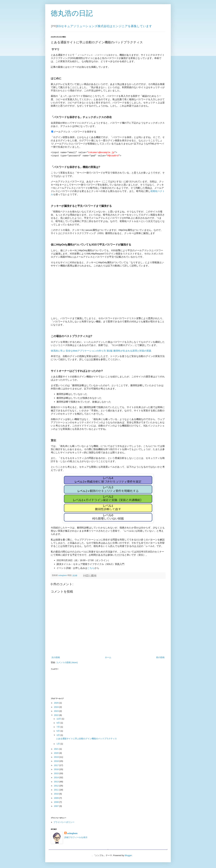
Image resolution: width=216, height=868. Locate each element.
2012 (57, 786)
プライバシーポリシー (64, 822)
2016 (57, 769)
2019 (57, 757)
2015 (57, 773)
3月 (58, 735)
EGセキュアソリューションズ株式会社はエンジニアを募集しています (104, 26)
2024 (57, 707)
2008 (57, 802)
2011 (57, 790)
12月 (59, 719)
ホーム (108, 657)
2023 (57, 711)
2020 (57, 753)
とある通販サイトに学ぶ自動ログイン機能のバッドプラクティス (86, 739)
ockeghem (72, 833)
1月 (58, 744)
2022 (57, 715)
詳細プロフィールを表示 (76, 837)
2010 (57, 794)
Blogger (128, 855)
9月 (58, 723)
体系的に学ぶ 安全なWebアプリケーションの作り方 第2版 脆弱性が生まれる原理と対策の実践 (101, 351)
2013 (57, 782)
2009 (57, 798)
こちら (91, 568)
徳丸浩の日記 (72, 13)
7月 (58, 727)
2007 (57, 806)
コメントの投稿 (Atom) (67, 662)
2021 (57, 749)
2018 (57, 761)
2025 (57, 703)
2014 (57, 777)
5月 (58, 731)
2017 (57, 765)
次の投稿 (56, 657)
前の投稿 (160, 657)
